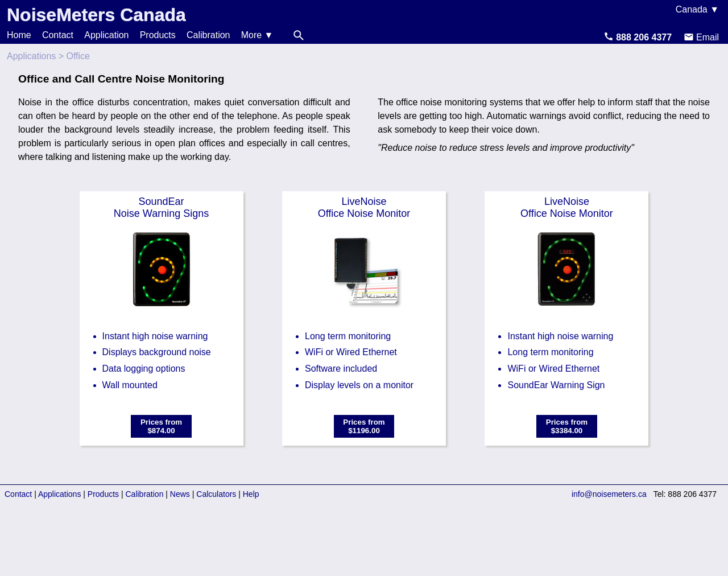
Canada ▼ (697, 9)
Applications (31, 56)
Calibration (208, 35)
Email (701, 37)
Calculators (216, 494)
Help (251, 494)
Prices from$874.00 (161, 426)
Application (106, 35)
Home (19, 35)
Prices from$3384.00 (567, 426)
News (180, 494)
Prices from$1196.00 (364, 426)
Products (158, 35)
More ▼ (257, 35)
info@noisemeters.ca (609, 494)
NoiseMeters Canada (96, 15)
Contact (58, 35)
